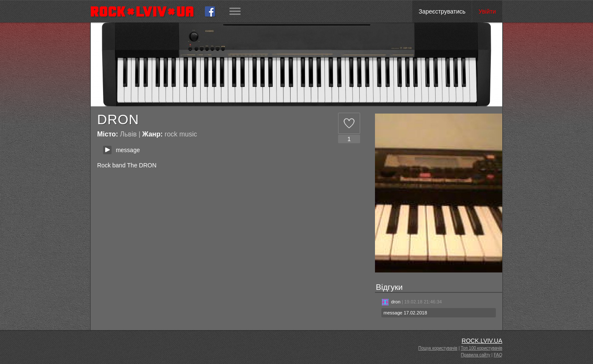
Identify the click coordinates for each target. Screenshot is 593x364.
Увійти (487, 11)
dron (391, 302)
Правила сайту (476, 355)
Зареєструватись (442, 11)
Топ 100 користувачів (481, 348)
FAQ (498, 355)
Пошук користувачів (438, 348)
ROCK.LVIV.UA (482, 341)
